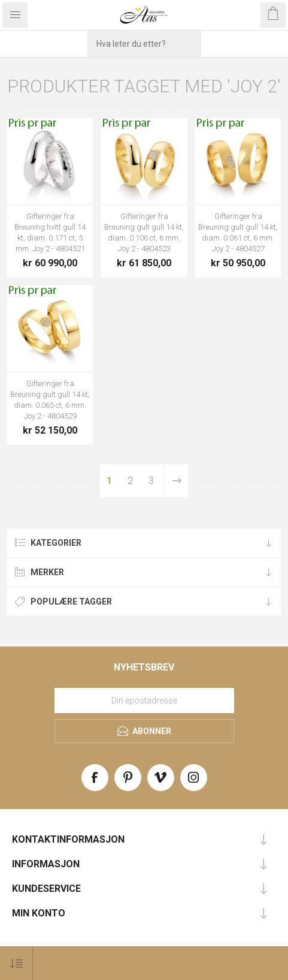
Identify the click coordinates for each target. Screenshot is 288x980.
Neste (176, 481)
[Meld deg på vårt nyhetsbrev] (144, 701)
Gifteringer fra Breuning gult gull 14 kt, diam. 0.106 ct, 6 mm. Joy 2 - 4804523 (144, 232)
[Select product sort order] (16, 964)
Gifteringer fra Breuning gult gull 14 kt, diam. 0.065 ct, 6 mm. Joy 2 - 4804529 (50, 400)
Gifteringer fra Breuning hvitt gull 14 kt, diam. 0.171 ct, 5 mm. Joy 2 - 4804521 (50, 232)
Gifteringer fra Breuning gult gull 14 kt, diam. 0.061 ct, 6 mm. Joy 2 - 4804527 (238, 232)
